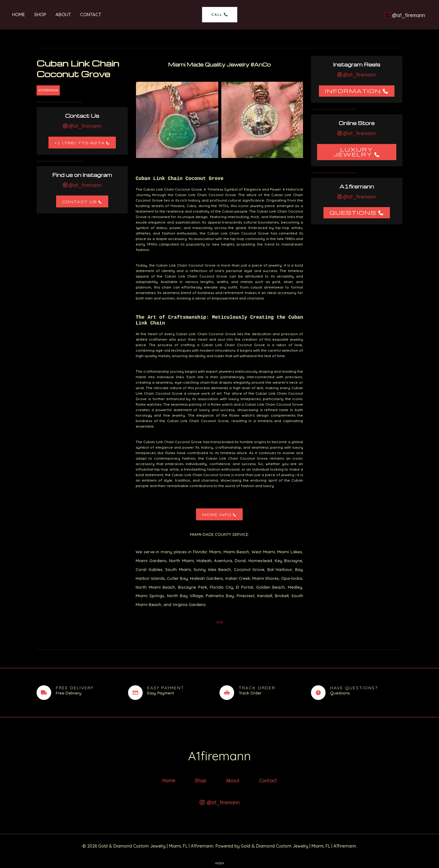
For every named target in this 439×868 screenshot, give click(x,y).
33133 (220, 622)
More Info (217, 515)
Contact (91, 14)
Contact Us (80, 202)
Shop (40, 14)
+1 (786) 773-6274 (80, 143)
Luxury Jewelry (353, 152)
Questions (353, 212)
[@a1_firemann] (405, 15)
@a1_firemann (84, 126)
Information (353, 91)
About (63, 14)
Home (19, 14)
